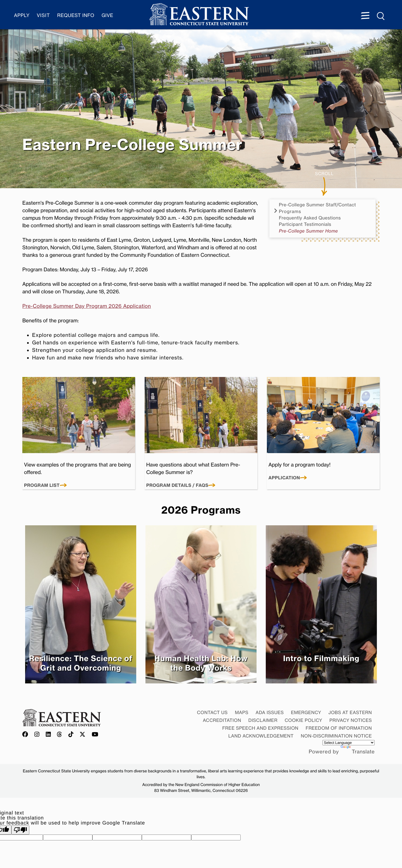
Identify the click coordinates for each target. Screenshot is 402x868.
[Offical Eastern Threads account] (60, 735)
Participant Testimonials (305, 224)
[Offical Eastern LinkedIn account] (48, 735)
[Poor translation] (20, 830)
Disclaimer (263, 720)
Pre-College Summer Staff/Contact (317, 205)
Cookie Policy (304, 720)
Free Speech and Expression (260, 728)
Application (284, 478)
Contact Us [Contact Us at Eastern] (212, 712)
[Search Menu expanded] (381, 16)
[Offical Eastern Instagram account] (37, 735)
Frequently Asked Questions (310, 218)
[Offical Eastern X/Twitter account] (83, 735)
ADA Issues (270, 712)
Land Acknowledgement (261, 736)
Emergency (306, 712)
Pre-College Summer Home (308, 231)
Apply (22, 15)
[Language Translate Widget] (349, 743)
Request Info (76, 15)
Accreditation (222, 720)
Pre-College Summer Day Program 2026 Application (87, 306)
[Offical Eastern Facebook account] (27, 735)
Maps (241, 712)
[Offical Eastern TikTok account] (71, 735)
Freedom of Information (339, 728)
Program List (42, 485)
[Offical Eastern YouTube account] (95, 735)
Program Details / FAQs (177, 485)
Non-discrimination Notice (337, 736)
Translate (358, 752)
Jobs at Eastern (350, 712)
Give (107, 15)
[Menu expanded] (365, 16)
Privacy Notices (351, 720)
